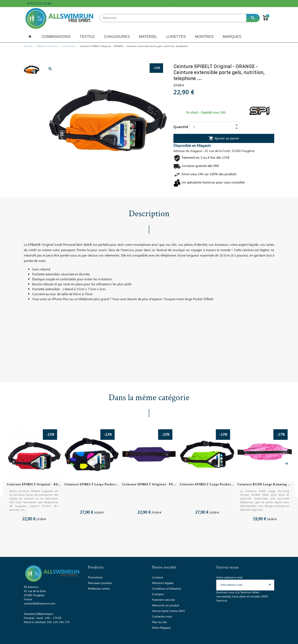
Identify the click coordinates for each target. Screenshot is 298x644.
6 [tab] (161, 547)
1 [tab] (130, 547)
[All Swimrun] (60, 18)
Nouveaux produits (100, 583)
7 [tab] (168, 547)
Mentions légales (163, 583)
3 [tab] (143, 547)
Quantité (181, 127)
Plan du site (159, 622)
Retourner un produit (166, 605)
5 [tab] (155, 547)
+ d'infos (60, 4)
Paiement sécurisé (163, 600)
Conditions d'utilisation (167, 589)
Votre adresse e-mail (229, 577)
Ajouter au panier (224, 138)
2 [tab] (137, 547)
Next (286, 464)
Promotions (95, 577)
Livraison (158, 577)
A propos (158, 594)
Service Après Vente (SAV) (168, 611)
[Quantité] (214, 127)
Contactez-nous (162, 616)
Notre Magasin (162, 628)
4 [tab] (149, 547)
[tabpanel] (149, 475)
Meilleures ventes (99, 589)
